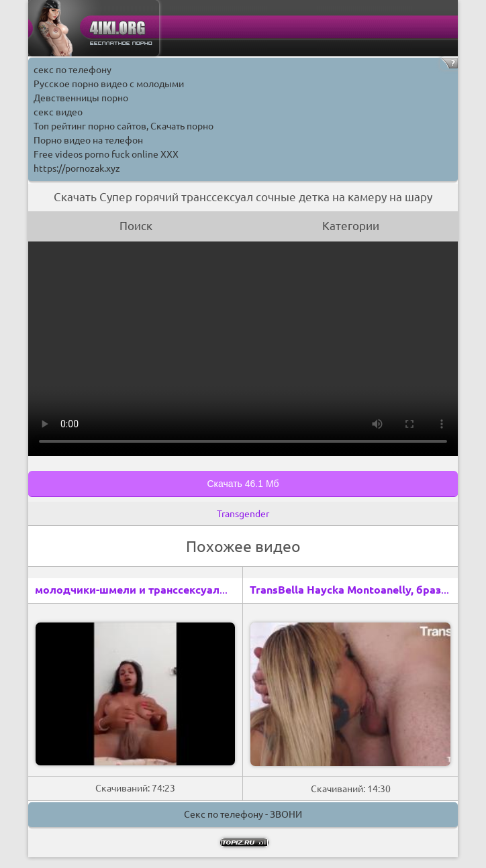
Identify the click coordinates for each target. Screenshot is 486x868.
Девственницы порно (81, 98)
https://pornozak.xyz (77, 168)
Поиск (136, 226)
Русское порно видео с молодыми (109, 84)
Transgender (243, 514)
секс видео (58, 112)
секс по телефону (72, 70)
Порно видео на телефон (88, 140)
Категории (351, 226)
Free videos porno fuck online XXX (106, 154)
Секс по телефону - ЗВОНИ (243, 814)
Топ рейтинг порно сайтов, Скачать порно (124, 126)
